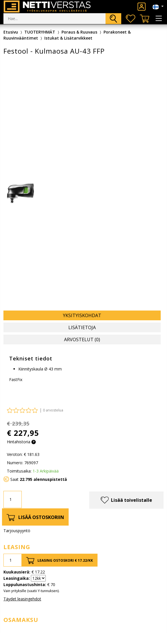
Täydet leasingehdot (22, 599)
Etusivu (11, 32)
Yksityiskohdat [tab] (82, 315)
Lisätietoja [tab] (82, 327)
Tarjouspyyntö (17, 531)
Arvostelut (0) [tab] (82, 339)
